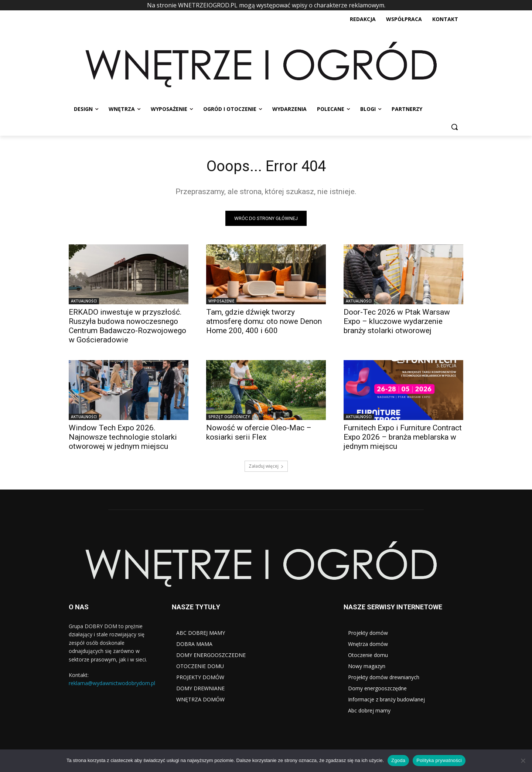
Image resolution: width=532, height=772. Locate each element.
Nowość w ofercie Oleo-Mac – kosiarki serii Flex (259, 432)
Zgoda (398, 760)
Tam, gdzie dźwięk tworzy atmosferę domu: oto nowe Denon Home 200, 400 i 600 (264, 321)
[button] (454, 127)
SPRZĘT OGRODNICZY (229, 417)
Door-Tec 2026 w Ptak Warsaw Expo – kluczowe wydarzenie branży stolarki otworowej (397, 321)
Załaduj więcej (266, 466)
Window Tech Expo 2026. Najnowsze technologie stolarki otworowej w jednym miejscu (123, 437)
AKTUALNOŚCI (84, 301)
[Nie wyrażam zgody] (523, 761)
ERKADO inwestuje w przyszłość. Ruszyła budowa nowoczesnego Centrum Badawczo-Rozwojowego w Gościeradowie (127, 326)
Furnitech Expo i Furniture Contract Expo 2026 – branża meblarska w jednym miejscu (403, 437)
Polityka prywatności (439, 760)
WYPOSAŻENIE (221, 301)
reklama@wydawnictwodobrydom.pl (112, 683)
